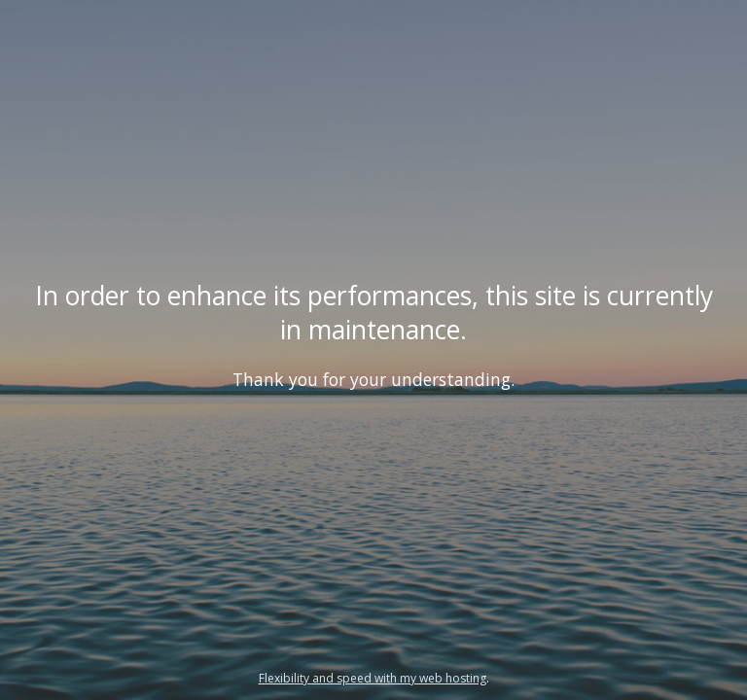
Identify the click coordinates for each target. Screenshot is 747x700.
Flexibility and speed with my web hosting (373, 678)
